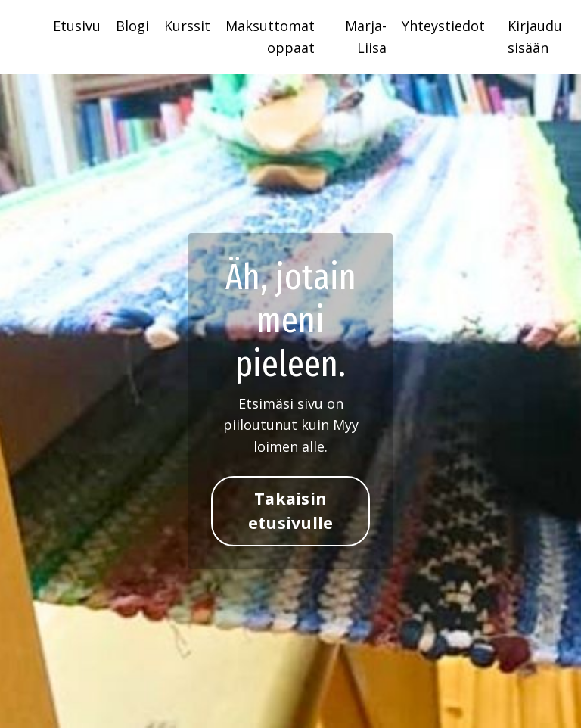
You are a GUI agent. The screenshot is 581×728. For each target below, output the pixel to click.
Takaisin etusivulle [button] (291, 510)
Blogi (132, 26)
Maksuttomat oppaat (270, 37)
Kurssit (187, 26)
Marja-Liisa (366, 37)
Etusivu (77, 26)
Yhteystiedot (443, 26)
